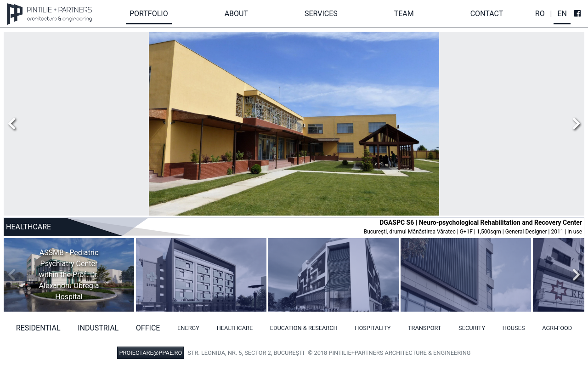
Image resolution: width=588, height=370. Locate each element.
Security (472, 328)
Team (404, 14)
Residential (38, 328)
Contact (487, 14)
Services (321, 14)
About (236, 14)
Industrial (98, 328)
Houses (514, 328)
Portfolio (149, 14)
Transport (425, 328)
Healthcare (235, 328)
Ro (540, 14)
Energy (188, 328)
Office (148, 328)
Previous (14, 124)
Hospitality (373, 328)
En (562, 14)
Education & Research (304, 328)
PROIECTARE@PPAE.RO (150, 353)
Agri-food (557, 328)
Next (574, 124)
